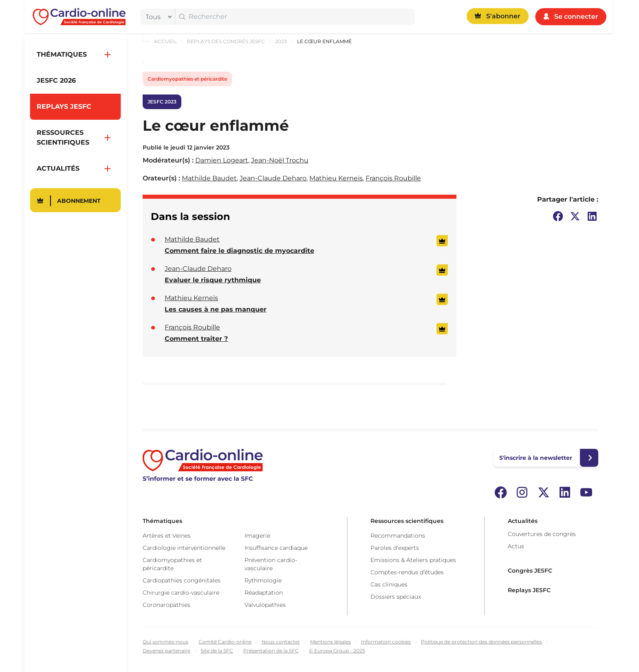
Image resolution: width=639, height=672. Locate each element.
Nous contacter (281, 642)
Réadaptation (264, 593)
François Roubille (393, 178)
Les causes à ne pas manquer (216, 309)
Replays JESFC (529, 590)
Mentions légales (331, 642)
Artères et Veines (167, 536)
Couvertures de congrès (542, 534)
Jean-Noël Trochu (280, 160)
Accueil (165, 41)
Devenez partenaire (166, 651)
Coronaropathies (166, 605)
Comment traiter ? (196, 339)
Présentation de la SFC (271, 651)
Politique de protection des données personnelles (481, 642)
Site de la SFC (217, 651)
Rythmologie (263, 580)
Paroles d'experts (395, 548)
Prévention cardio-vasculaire (271, 564)
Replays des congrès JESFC (226, 41)
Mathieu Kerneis (336, 178)
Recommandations (398, 536)
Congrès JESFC (530, 571)
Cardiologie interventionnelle (184, 548)
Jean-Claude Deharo (273, 178)
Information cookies (386, 642)
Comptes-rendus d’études (407, 572)
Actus (516, 546)
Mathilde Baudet (209, 178)
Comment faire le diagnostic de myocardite (239, 251)
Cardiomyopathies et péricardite (187, 79)
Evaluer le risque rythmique (213, 280)
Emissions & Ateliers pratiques (413, 560)
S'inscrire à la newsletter (536, 458)
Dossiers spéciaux (396, 597)
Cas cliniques (389, 584)
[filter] (157, 17)
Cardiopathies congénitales (182, 580)
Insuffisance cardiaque (276, 548)
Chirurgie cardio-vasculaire (181, 593)
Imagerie (257, 536)
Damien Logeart (222, 160)
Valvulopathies (265, 605)
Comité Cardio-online (225, 642)
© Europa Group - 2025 (337, 651)
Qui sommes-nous (165, 642)
